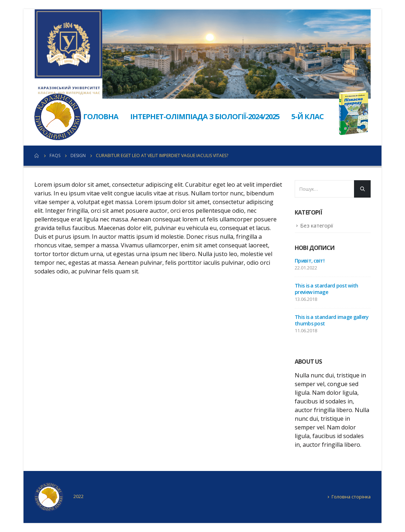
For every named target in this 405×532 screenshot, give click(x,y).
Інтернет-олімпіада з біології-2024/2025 (205, 116)
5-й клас (308, 116)
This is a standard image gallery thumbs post (332, 320)
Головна (101, 116)
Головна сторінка (351, 497)
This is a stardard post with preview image (326, 289)
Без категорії (317, 225)
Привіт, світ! (310, 261)
